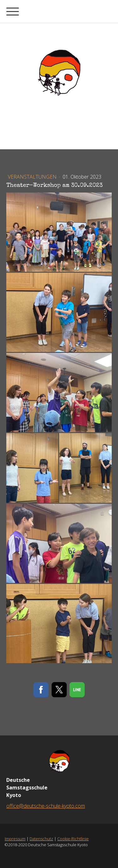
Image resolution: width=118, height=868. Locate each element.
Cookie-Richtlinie (73, 839)
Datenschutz (41, 839)
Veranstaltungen (33, 177)
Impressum (15, 839)
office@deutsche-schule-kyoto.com (46, 806)
